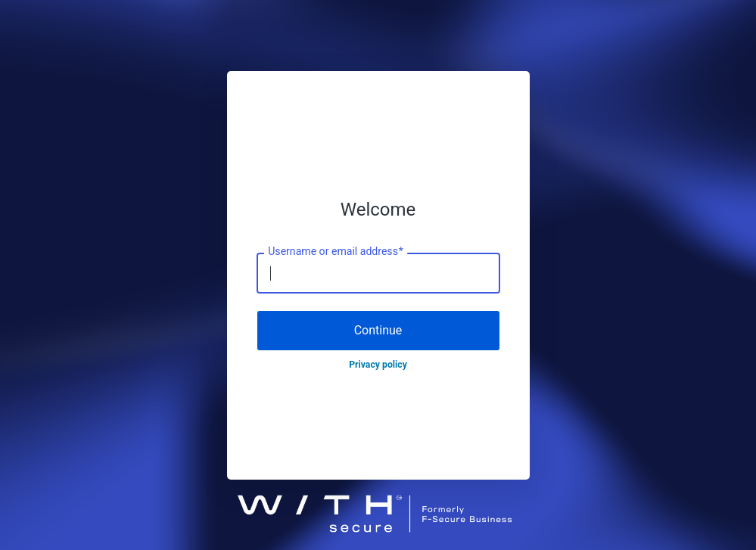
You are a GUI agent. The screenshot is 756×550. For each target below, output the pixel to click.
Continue (378, 330)
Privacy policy (378, 365)
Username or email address (336, 252)
